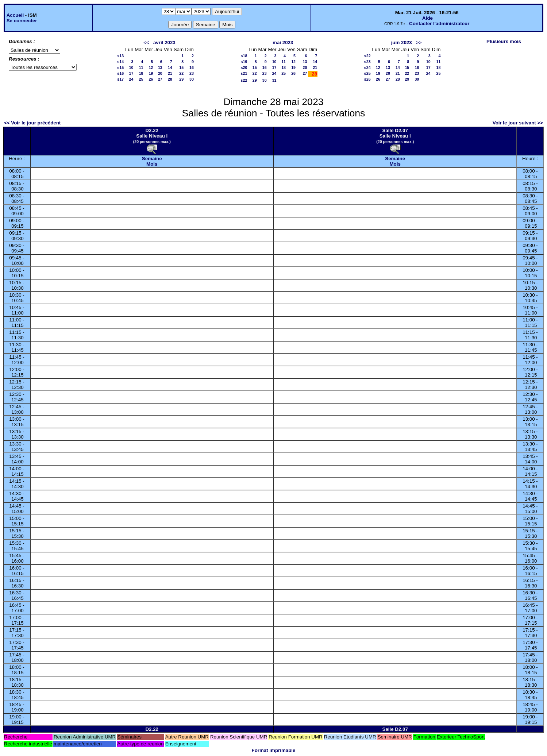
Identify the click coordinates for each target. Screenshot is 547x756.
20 (160, 73)
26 (151, 79)
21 (170, 73)
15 (181, 67)
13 (160, 67)
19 (151, 73)
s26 (367, 79)
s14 (120, 62)
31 (274, 80)
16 (192, 67)
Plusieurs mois (504, 41)
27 (160, 79)
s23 (367, 62)
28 (170, 79)
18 (141, 73)
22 (181, 73)
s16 (120, 73)
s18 (244, 56)
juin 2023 (402, 43)
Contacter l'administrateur (439, 24)
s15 (120, 67)
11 (141, 67)
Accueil (15, 15)
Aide (427, 18)
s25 (367, 73)
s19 (244, 62)
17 (131, 73)
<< (146, 43)
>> (419, 43)
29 (181, 79)
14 (170, 67)
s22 (244, 80)
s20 (244, 67)
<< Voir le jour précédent (32, 123)
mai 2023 (283, 43)
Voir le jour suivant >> (518, 123)
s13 (120, 56)
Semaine (152, 159)
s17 (120, 79)
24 (131, 79)
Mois (152, 164)
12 (151, 67)
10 (131, 67)
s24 (367, 67)
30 (192, 79)
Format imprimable (274, 750)
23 (192, 73)
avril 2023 (164, 43)
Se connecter (22, 21)
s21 (244, 73)
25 (141, 79)
